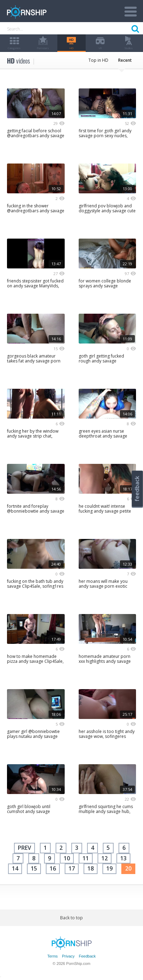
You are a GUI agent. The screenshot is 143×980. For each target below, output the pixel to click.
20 (128, 868)
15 (34, 868)
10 (67, 858)
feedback (137, 489)
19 (109, 868)
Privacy (68, 956)
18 (91, 868)
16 (53, 868)
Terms (52, 956)
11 (86, 858)
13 (123, 858)
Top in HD (98, 60)
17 (72, 868)
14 (15, 868)
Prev (24, 848)
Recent (125, 60)
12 (105, 858)
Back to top (71, 918)
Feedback (87, 956)
